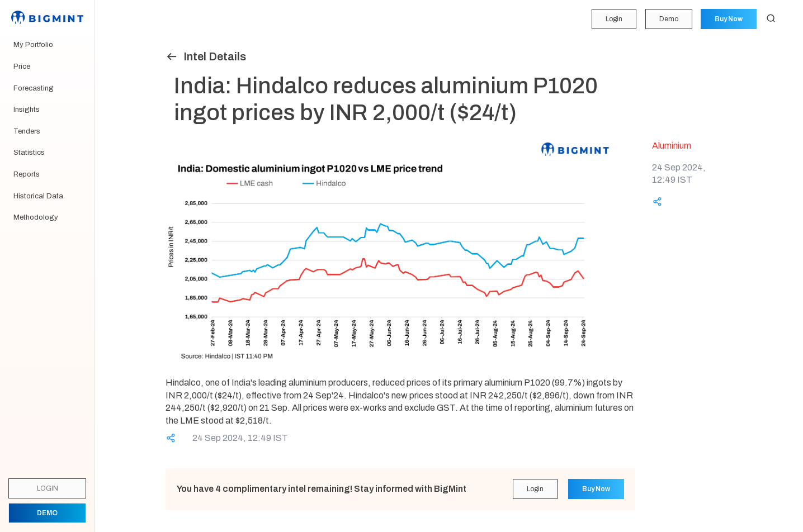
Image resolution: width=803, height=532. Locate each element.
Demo (668, 19)
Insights (27, 110)
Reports (27, 174)
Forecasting (34, 88)
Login (613, 19)
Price (22, 66)
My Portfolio (33, 45)
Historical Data (38, 196)
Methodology (36, 217)
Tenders (27, 131)
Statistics (29, 153)
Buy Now (729, 19)
